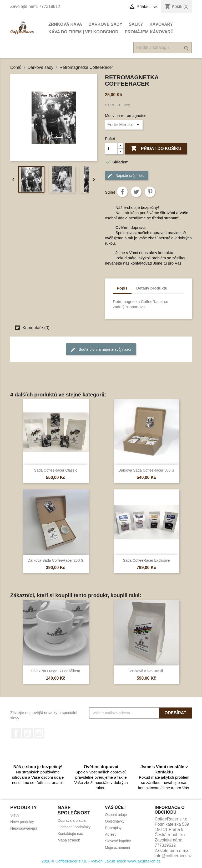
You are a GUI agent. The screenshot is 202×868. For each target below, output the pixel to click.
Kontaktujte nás (70, 834)
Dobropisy (113, 828)
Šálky (136, 24)
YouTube (28, 733)
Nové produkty (22, 822)
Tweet (136, 192)
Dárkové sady (105, 24)
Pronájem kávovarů (149, 32)
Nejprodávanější (24, 828)
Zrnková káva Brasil (146, 671)
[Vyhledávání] (163, 48)
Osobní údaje (116, 815)
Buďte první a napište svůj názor (101, 350)
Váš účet (116, 807)
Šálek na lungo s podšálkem (56, 671)
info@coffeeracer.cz (173, 856)
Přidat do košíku (156, 149)
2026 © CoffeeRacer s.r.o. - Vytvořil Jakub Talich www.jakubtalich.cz (101, 861)
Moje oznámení (118, 848)
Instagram (39, 733)
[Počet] (111, 149)
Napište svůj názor (127, 176)
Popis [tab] (122, 288)
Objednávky (115, 821)
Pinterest (150, 192)
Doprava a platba (72, 820)
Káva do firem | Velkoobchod (83, 32)
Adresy (111, 834)
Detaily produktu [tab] (152, 288)
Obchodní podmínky (74, 827)
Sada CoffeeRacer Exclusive (147, 560)
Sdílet (122, 192)
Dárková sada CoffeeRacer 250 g (56, 560)
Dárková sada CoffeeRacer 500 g (146, 470)
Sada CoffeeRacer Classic (56, 470)
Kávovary (161, 24)
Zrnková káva (65, 24)
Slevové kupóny (118, 841)
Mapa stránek (69, 840)
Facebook (16, 733)
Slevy (15, 815)
